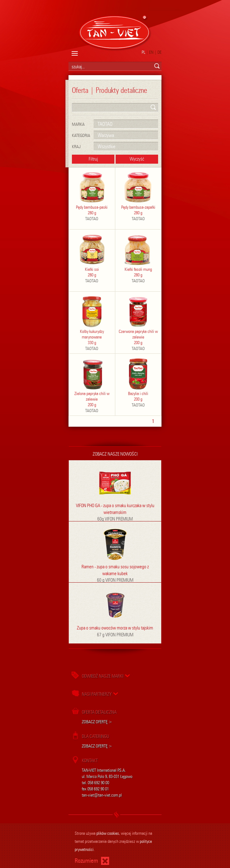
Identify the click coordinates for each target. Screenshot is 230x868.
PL (143, 52)
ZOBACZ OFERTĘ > (97, 722)
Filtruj (93, 159)
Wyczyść (137, 159)
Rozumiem (86, 861)
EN (151, 52)
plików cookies (108, 833)
